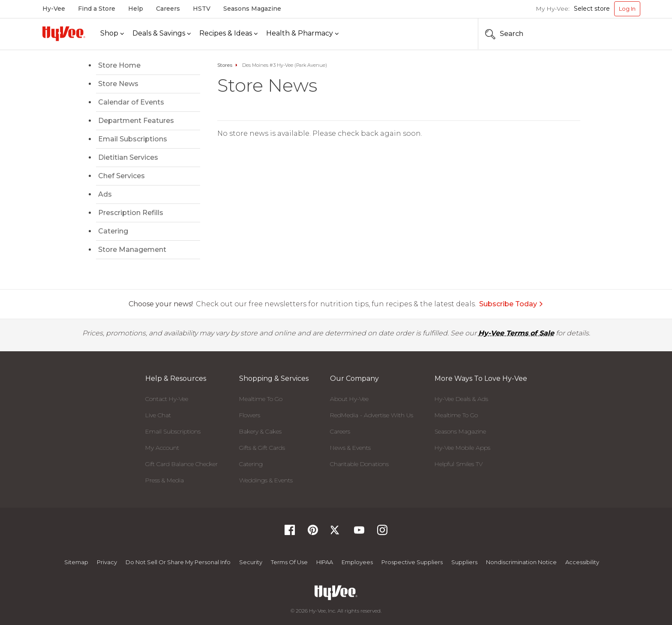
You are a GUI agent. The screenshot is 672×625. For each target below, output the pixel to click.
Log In (627, 9)
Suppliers (464, 562)
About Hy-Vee (349, 399)
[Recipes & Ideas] (228, 34)
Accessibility (582, 562)
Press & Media (165, 480)
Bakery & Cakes (260, 431)
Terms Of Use (289, 562)
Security (251, 562)
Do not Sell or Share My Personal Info (178, 562)
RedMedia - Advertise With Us (372, 415)
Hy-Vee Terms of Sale (516, 333)
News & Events (350, 448)
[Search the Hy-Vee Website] (615, 34)
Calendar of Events (131, 102)
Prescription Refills (131, 213)
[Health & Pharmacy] (302, 34)
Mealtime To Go (261, 399)
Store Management (132, 250)
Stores (225, 65)
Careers (168, 9)
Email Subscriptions (133, 139)
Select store (592, 9)
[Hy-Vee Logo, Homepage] (64, 34)
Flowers (250, 415)
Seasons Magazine (252, 9)
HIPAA (325, 562)
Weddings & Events (266, 480)
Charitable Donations (359, 464)
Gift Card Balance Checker (181, 464)
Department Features (136, 121)
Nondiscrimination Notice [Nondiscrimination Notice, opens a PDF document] (521, 562)
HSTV (202, 9)
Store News (118, 84)
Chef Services (121, 176)
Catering (113, 231)
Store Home (119, 65)
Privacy (107, 562)
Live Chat (158, 415)
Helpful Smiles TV (459, 464)
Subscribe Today (511, 304)
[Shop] (112, 34)
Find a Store (97, 9)
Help (136, 9)
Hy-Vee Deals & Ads (461, 399)
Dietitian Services (128, 157)
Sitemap (76, 562)
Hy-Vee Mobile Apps (462, 448)
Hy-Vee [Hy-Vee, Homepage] (54, 9)
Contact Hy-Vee (167, 399)
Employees (357, 562)
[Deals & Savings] (162, 34)
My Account (162, 448)
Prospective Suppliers (412, 562)
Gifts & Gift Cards (262, 448)
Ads (105, 194)
